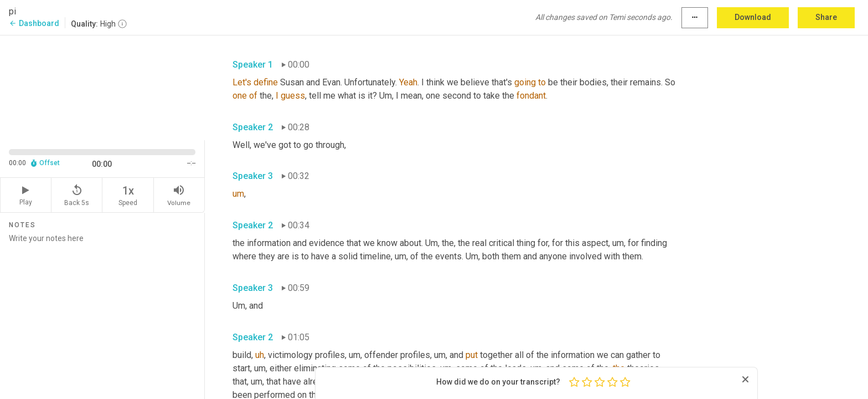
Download (753, 17)
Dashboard (34, 23)
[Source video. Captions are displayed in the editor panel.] (102, 87)
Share (826, 17)
